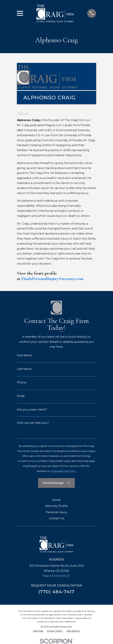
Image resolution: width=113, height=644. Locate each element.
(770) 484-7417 (57, 592)
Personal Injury (56, 512)
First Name (24, 355)
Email (21, 396)
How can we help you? (33, 423)
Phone (22, 383)
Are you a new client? (32, 410)
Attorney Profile (56, 506)
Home (56, 500)
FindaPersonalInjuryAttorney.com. (53, 279)
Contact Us (56, 518)
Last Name (24, 369)
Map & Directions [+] (56, 576)
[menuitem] (38, 631)
